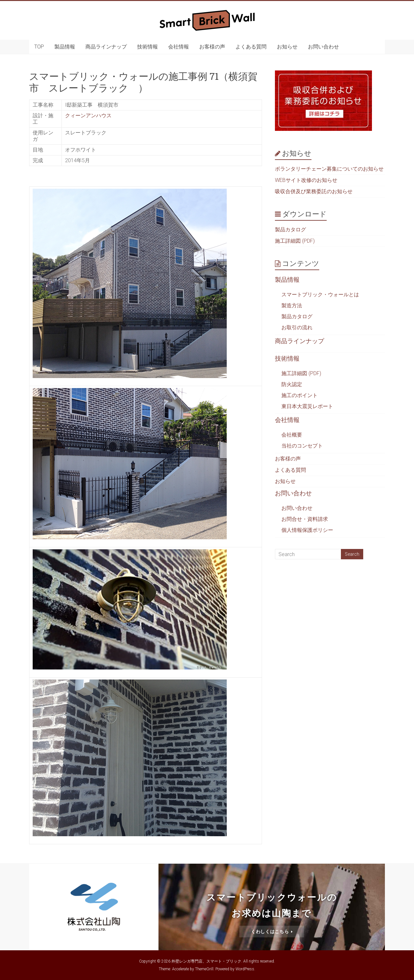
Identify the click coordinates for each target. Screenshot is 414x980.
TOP (39, 47)
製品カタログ (290, 230)
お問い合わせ (323, 47)
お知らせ (287, 47)
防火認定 (292, 384)
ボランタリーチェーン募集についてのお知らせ (329, 169)
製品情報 (65, 47)
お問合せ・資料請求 (305, 519)
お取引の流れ (297, 327)
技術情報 (147, 47)
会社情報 (179, 47)
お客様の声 (212, 47)
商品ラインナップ (106, 47)
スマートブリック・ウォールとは (320, 295)
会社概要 (292, 435)
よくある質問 (251, 47)
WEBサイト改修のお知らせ (306, 180)
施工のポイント (300, 395)
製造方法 (292, 306)
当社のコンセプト (302, 446)
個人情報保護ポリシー (307, 530)
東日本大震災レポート (307, 406)
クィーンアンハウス (88, 116)
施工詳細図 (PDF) (295, 241)
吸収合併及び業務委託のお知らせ (314, 191)
